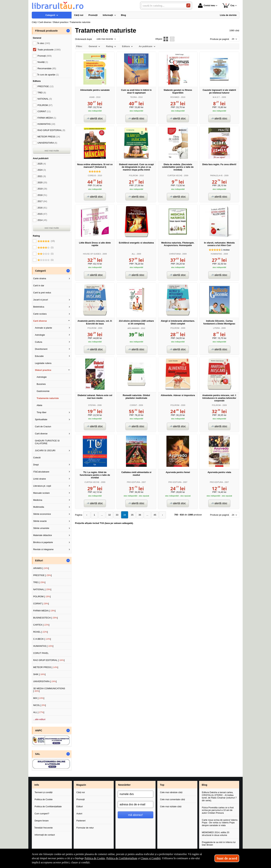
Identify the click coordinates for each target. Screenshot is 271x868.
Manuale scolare (41, 493)
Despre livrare (42, 821)
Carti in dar (39, 286)
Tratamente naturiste (48, 398)
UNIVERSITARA (47, 143)
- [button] (68, 31)
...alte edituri (39, 719)
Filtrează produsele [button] (46, 31)
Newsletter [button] (124, 785)
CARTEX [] (41, 625)
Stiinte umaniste (41, 528)
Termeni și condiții (43, 792)
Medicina (38, 500)
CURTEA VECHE (175, 175)
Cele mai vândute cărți (171, 792)
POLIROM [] (42, 596)
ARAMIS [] (41, 568)
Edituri (80, 806)
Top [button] (162, 785)
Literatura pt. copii (42, 486)
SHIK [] (39, 674)
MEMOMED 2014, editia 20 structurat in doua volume (216, 834)
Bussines (41, 384)
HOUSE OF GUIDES (92, 254)
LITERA (216, 328)
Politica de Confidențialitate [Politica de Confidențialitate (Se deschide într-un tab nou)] (122, 858)
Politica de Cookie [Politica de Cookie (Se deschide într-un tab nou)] (95, 858)
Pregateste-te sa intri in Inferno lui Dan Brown (219, 844)
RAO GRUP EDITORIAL (51, 130)
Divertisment (41, 349)
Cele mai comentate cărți (172, 799)
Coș (228, 5)
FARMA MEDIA (47, 118)
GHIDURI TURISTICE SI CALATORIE (47, 442)
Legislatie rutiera (43, 363)
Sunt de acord (227, 858)
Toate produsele (49, 50)
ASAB (92, 97)
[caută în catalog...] (162, 6)
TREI (42, 93)
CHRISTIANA (175, 254)
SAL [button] (38, 754)
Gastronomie (43, 391)
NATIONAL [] (42, 589)
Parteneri (81, 821)
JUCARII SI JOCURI (45, 450)
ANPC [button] (39, 730)
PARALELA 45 (216, 175)
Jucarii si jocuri (41, 300)
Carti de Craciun (43, 426)
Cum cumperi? (42, 814)
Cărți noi (81, 792)
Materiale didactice (43, 535)
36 (137, 515)
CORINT (133, 405)
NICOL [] (39, 705)
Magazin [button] (81, 785)
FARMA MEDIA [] (44, 611)
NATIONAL (45, 99)
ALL (133, 254)
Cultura (39, 342)
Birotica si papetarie (43, 542)
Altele (39, 405)
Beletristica (39, 307)
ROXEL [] (41, 632)
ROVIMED (175, 97)
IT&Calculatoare (41, 472)
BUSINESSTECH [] (45, 618)
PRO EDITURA (133, 482)
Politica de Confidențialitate (48, 806)
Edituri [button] (39, 560)
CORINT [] (41, 604)
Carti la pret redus (42, 293)
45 (152, 515)
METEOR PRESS (49, 137)
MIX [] (39, 698)
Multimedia (39, 507)
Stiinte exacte (40, 521)
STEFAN (92, 405)
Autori (79, 814)
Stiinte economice (42, 514)
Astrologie (40, 335)
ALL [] (39, 712)
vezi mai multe (52, 151)
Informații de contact (45, 835)
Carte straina (40, 278)
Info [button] (37, 785)
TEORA (133, 97)
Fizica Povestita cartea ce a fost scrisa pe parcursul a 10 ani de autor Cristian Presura (218, 810)
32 (108, 515)
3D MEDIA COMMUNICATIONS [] (49, 690)
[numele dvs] (135, 794)
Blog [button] (204, 785)
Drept (36, 465)
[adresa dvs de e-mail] (135, 804)
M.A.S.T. (216, 97)
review (225, 250)
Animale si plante (43, 328)
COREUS (92, 175)
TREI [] (39, 582)
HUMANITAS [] (43, 646)
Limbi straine (40, 479)
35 (130, 515)
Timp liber (42, 412)
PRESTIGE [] (42, 575)
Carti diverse (40, 321)
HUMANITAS (216, 254)
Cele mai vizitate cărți (171, 806)
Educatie (39, 356)
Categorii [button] (40, 271)
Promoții (81, 799)
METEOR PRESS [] (46, 667)
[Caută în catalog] (188, 5)
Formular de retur (85, 828)
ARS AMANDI (133, 328)
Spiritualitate (41, 419)
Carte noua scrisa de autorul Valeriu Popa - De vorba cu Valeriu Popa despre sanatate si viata (220, 823)
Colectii (37, 458)
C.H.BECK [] (42, 639)
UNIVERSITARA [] (45, 681)
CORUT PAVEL (41, 653)
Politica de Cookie (44, 799)
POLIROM (133, 175)
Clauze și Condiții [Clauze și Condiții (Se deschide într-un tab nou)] (151, 858)
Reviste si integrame (43, 549)
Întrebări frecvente (44, 828)
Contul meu (207, 6)
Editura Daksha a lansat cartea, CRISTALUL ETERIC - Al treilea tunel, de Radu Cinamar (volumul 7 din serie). (219, 796)
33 (116, 515)
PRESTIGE (45, 86)
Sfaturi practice (43, 370)
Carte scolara (40, 314)
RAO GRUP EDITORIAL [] (49, 660)
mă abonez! (136, 815)
